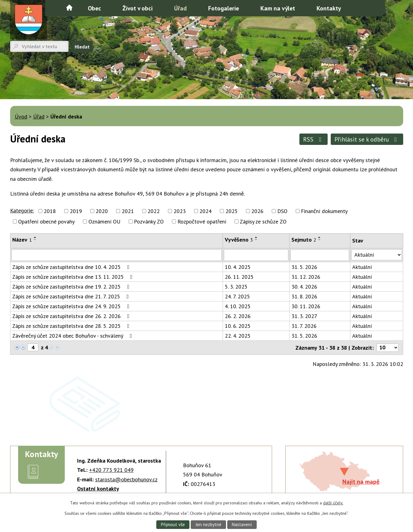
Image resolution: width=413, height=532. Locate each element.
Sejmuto (304, 240)
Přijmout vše (172, 524)
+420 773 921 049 (111, 470)
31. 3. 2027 (304, 316)
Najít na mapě (361, 482)
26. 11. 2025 (239, 277)
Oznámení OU (104, 221)
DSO (282, 211)
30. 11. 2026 (306, 306)
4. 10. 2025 (238, 306)
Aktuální (362, 267)
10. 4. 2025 (238, 267)
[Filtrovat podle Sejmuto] (320, 255)
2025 (232, 211)
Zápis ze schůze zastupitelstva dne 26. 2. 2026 (72, 316)
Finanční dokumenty (324, 211)
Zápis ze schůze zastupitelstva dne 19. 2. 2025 (72, 287)
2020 (102, 211)
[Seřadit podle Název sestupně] (35, 240)
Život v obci (138, 8)
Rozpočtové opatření (202, 221)
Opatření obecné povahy (46, 221)
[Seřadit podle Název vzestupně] (35, 237)
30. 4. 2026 (304, 287)
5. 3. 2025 (236, 287)
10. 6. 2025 (238, 326)
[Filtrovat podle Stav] (376, 255)
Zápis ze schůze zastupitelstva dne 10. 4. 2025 (72, 267)
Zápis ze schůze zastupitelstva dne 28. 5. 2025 (72, 326)
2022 (154, 211)
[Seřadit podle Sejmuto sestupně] (320, 240)
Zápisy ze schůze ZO (263, 221)
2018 (50, 211)
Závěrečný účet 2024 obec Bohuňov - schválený (73, 336)
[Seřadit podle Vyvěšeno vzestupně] (256, 237)
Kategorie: (22, 210)
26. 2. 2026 (238, 316)
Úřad (180, 8)
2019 (76, 211)
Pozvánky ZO (149, 221)
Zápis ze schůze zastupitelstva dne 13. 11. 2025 (74, 277)
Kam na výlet (278, 8)
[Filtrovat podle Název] (117, 255)
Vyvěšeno (239, 240)
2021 (128, 211)
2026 (257, 211)
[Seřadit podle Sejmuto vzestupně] (320, 237)
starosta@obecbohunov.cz (126, 479)
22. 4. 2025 (238, 336)
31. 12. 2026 (306, 277)
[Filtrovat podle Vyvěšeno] (256, 255)
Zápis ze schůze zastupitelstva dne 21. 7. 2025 (72, 296)
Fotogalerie (224, 8)
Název (22, 240)
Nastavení (243, 524)
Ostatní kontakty (98, 489)
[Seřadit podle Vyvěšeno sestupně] (256, 240)
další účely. (333, 503)
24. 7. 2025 (237, 296)
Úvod (69, 8)
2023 (180, 211)
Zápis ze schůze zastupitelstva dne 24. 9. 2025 (72, 306)
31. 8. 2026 (304, 296)
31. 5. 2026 (304, 267)
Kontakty (329, 8)
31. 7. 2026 (304, 326)
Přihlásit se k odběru (367, 139)
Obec (94, 8)
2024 (205, 211)
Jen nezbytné (208, 524)
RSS (314, 139)
